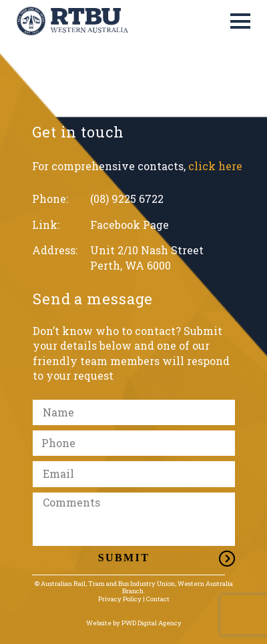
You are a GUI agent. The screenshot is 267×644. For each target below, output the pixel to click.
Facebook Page (129, 225)
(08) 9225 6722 (127, 199)
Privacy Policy (120, 599)
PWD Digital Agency (152, 623)
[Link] (72, 21)
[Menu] (240, 21)
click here (215, 166)
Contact (158, 599)
